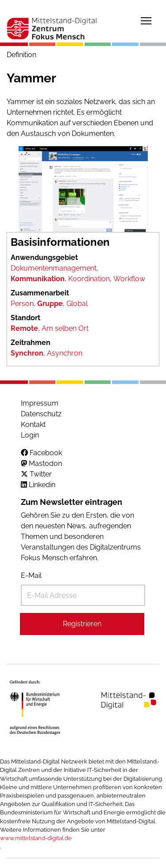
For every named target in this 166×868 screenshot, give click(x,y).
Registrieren (82, 624)
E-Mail (31, 575)
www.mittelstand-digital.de (36, 838)
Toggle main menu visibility (147, 19)
